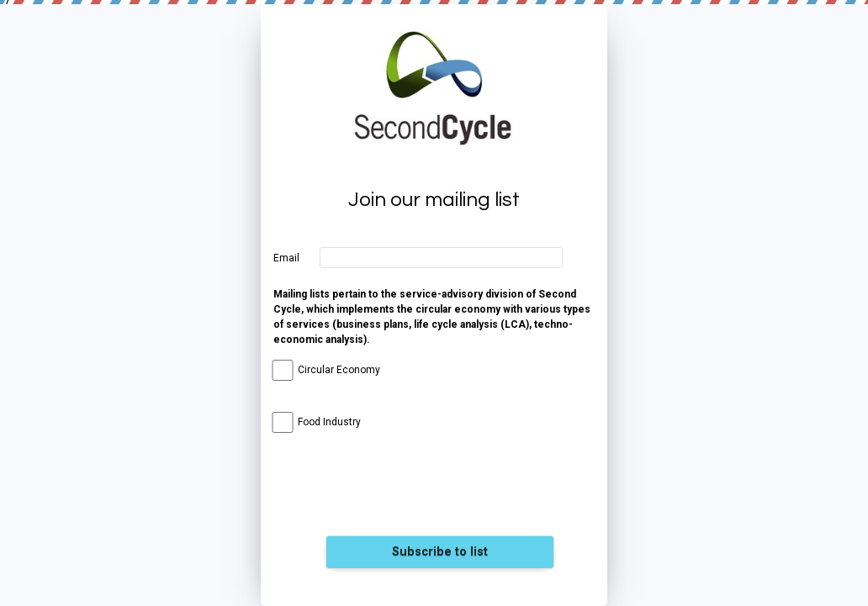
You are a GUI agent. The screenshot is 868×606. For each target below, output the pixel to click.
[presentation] (440, 494)
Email (286, 258)
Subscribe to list (440, 552)
